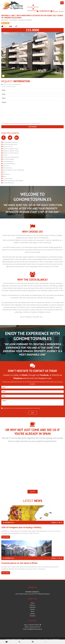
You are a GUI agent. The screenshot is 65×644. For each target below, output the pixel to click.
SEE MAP (33, 492)
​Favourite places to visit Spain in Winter (19, 563)
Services (32, 609)
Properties (33, 607)
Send (33, 413)
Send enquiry (33, 127)
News (32, 611)
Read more (6, 537)
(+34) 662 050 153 (33, 7)
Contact (32, 614)
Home (33, 603)
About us (32, 605)
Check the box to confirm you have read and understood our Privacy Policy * (22, 123)
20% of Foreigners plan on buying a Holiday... (22, 527)
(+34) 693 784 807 (33, 11)
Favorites (32, 616)
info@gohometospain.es (47, 11)
